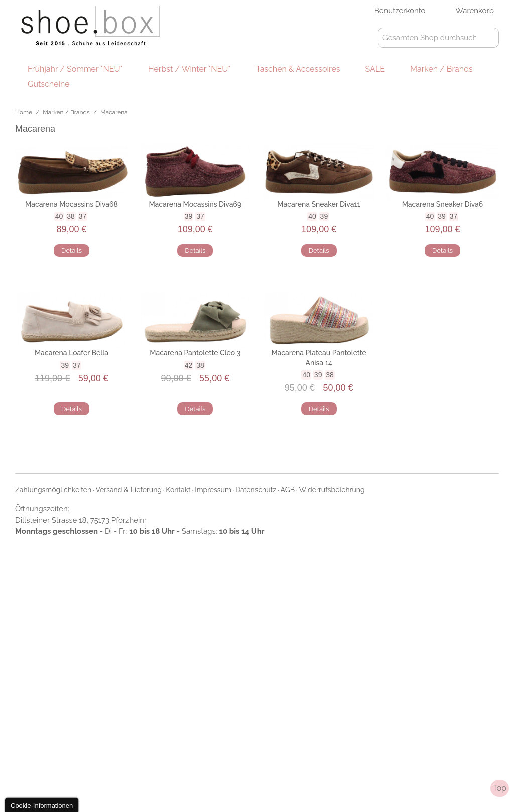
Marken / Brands (441, 69)
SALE (375, 69)
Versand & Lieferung (129, 490)
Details (72, 251)
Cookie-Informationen (42, 806)
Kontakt (178, 490)
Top (500, 788)
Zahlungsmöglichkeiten (53, 490)
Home (24, 112)
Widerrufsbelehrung (332, 490)
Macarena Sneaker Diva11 (319, 204)
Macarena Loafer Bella (72, 353)
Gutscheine (49, 84)
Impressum (213, 490)
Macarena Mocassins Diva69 (195, 204)
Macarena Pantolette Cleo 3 (195, 353)
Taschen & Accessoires (298, 69)
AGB (288, 490)
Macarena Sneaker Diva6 (443, 204)
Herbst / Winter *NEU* (189, 69)
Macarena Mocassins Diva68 (72, 204)
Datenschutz (256, 490)
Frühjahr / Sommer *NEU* (75, 69)
